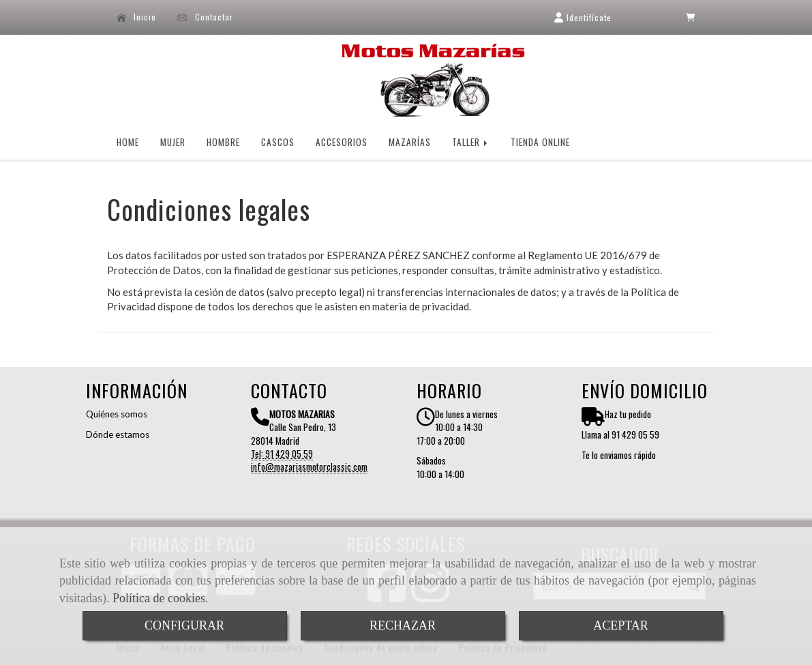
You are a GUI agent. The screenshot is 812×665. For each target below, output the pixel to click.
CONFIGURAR (184, 625)
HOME (128, 142)
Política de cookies (159, 598)
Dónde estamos (118, 434)
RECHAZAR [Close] (403, 625)
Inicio (137, 17)
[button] (583, 17)
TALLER (471, 142)
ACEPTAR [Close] (621, 625)
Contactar (205, 17)
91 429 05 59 (289, 454)
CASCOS (278, 142)
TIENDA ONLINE (540, 142)
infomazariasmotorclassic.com (309, 467)
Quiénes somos (117, 414)
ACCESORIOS (342, 142)
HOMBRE (223, 142)
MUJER (173, 142)
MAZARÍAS (410, 142)
